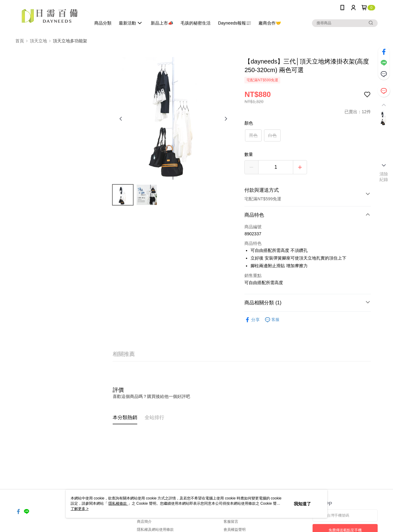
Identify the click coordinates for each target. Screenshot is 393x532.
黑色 (253, 135)
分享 (252, 320)
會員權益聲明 (235, 530)
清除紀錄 (384, 177)
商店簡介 (144, 522)
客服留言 (231, 522)
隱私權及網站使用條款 (155, 530)
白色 (272, 135)
